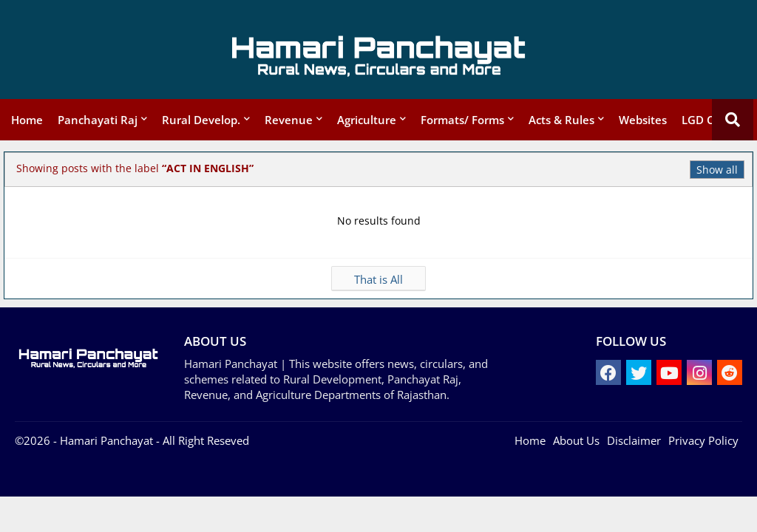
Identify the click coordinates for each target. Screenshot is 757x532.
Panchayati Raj (98, 120)
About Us (576, 440)
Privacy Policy (703, 440)
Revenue (289, 120)
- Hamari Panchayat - (105, 440)
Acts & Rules (561, 120)
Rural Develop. (201, 120)
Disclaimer (634, 440)
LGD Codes (710, 120)
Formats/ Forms (462, 120)
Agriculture (367, 120)
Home (27, 120)
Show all (717, 170)
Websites (643, 120)
